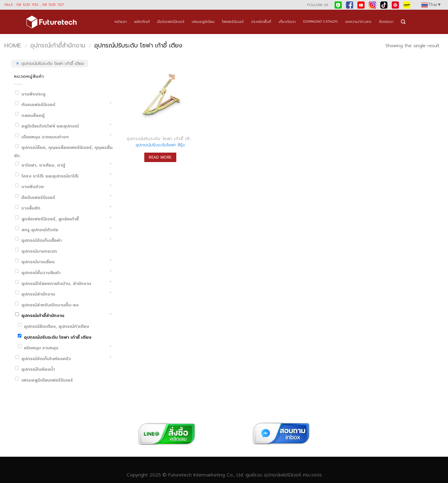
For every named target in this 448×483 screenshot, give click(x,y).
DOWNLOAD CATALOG (320, 22)
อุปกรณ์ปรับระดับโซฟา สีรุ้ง (160, 145)
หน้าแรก (121, 22)
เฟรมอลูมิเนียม (203, 22)
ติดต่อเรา (386, 22)
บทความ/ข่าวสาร (358, 22)
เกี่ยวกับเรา (287, 22)
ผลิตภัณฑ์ (142, 22)
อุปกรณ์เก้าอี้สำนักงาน (58, 45)
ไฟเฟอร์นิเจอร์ (233, 22)
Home (13, 45)
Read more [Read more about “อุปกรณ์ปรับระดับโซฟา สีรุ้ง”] (160, 157)
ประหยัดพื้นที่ (261, 22)
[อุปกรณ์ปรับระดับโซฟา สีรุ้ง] (160, 96)
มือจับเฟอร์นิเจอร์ (171, 22)
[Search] (403, 22)
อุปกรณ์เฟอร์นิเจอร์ (283, 475)
